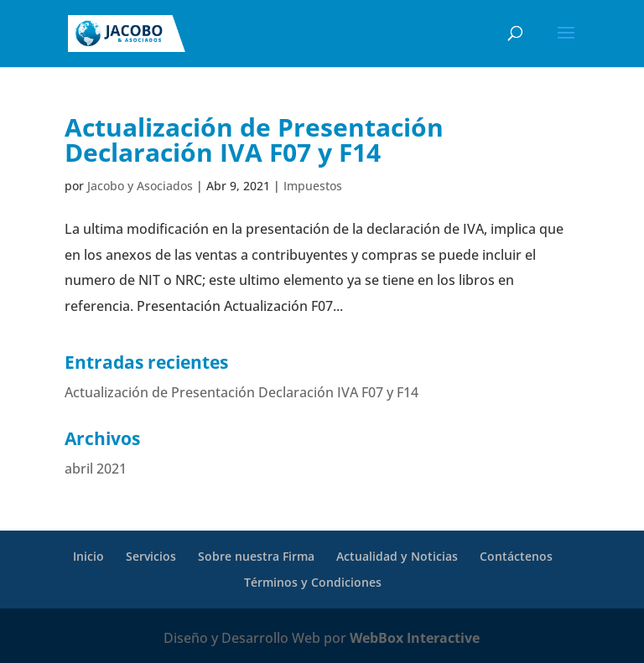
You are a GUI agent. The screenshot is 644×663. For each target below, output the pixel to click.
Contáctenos (516, 556)
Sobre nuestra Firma (256, 556)
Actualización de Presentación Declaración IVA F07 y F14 (254, 140)
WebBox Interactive (415, 638)
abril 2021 (96, 469)
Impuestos (313, 186)
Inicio (88, 556)
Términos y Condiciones (313, 582)
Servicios (151, 556)
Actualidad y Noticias (397, 556)
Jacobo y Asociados (140, 186)
